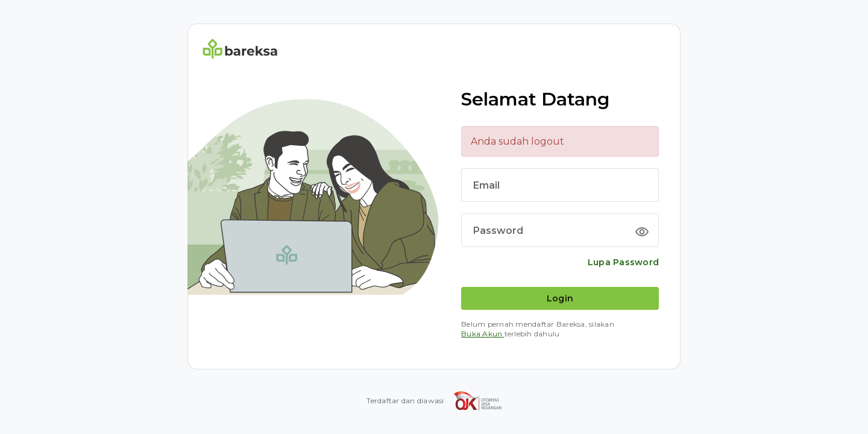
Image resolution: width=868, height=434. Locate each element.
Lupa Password (623, 262)
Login (560, 298)
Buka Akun (483, 334)
